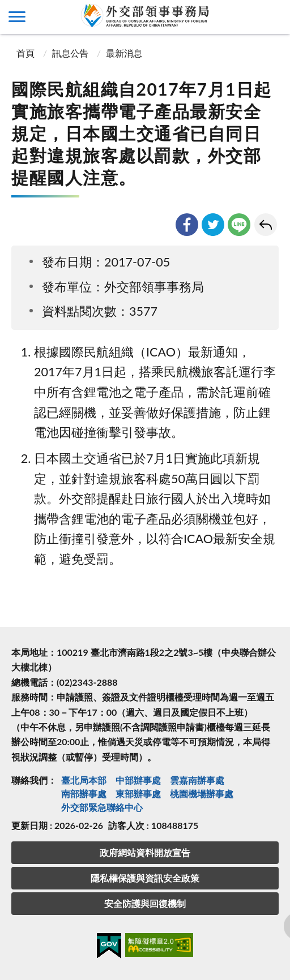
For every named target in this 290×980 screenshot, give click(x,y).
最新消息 (124, 53)
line (239, 225)
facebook (187, 225)
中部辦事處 (138, 780)
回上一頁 (266, 225)
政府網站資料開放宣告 (145, 852)
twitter (213, 225)
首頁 (24, 53)
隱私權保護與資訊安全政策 (145, 878)
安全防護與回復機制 (145, 903)
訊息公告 (70, 53)
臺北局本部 (84, 780)
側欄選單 (17, 17)
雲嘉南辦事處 (197, 780)
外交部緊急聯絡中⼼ (102, 807)
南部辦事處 (84, 794)
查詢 (273, 17)
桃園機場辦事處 (202, 794)
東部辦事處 (138, 794)
